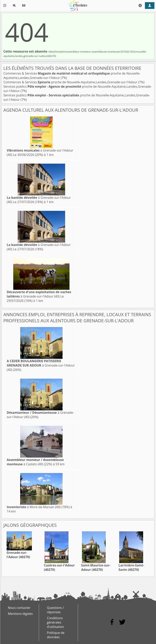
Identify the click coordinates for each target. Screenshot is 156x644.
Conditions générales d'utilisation (56, 622)
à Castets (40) (35, 462)
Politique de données (56, 635)
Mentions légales (20, 614)
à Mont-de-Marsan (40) (34, 507)
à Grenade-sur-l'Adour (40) (39, 294)
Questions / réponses (55, 610)
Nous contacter (19, 608)
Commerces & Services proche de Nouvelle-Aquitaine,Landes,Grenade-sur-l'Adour (71, 82)
